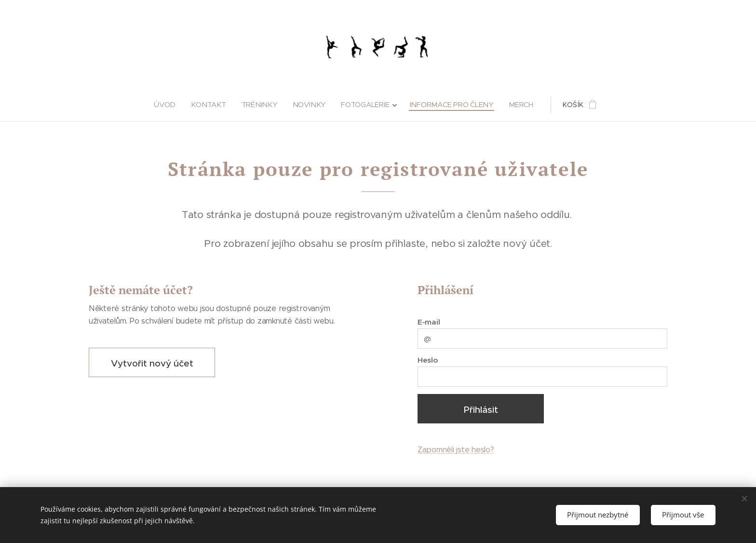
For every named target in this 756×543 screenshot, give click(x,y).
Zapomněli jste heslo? (456, 450)
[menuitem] (169, 105)
